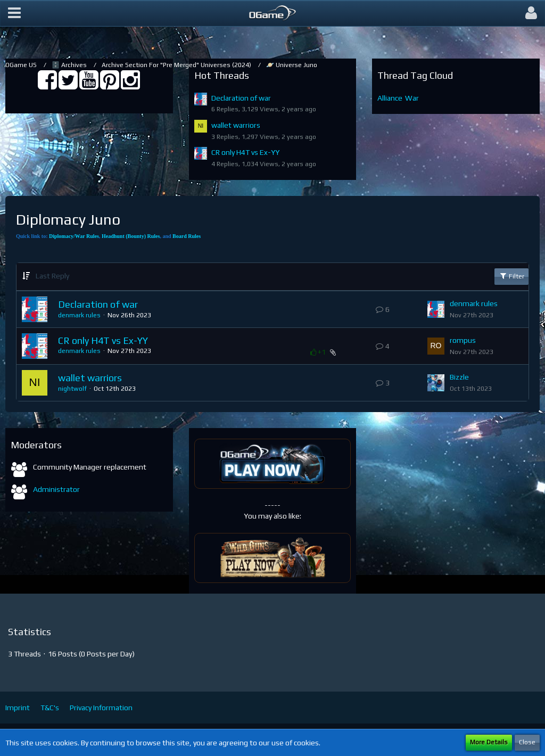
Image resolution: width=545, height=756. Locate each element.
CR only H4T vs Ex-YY (245, 152)
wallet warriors (236, 125)
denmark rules (79, 315)
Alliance (390, 98)
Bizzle (459, 377)
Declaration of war (241, 98)
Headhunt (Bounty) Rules (131, 236)
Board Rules (187, 236)
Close (527, 742)
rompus (463, 340)
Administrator (56, 489)
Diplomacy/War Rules (74, 236)
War (412, 98)
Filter (511, 276)
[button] (14, 13)
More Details (489, 742)
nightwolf (72, 389)
